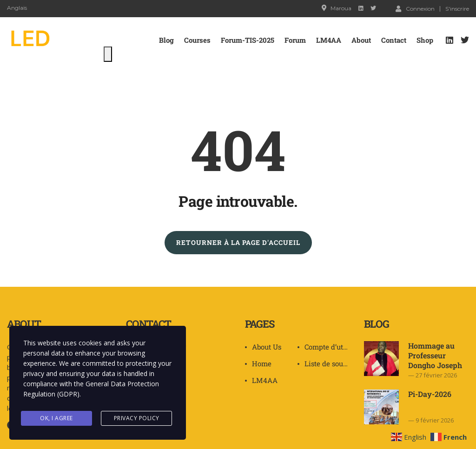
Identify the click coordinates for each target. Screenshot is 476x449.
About (361, 40)
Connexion (415, 8)
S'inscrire (457, 9)
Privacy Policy (137, 418)
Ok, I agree (56, 418)
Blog (166, 40)
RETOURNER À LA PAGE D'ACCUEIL (238, 242)
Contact (394, 40)
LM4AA (329, 40)
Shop (425, 40)
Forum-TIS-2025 (248, 40)
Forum (295, 40)
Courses (197, 40)
